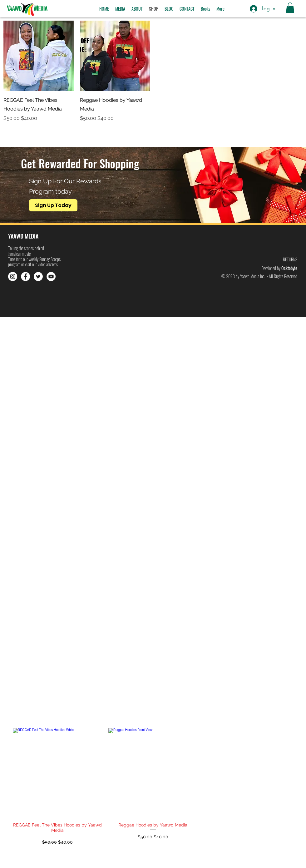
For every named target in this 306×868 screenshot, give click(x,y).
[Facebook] (25, 276)
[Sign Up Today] (53, 205)
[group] (153, 795)
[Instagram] (13, 276)
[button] (120, 9)
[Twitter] (38, 276)
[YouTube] (51, 276)
